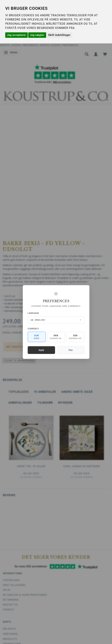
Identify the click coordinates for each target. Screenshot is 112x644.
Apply (41, 350)
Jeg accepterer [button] (16, 35)
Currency (33, 329)
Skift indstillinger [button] (59, 35)
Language (33, 313)
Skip (70, 350)
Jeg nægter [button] (37, 35)
